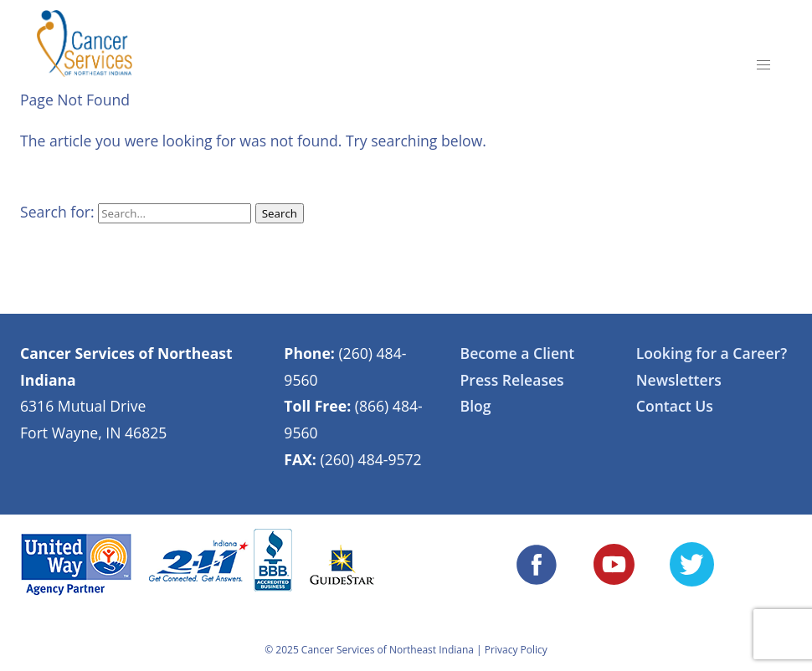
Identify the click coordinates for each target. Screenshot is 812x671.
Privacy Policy (516, 650)
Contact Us (675, 406)
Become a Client (518, 353)
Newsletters (679, 380)
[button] (763, 65)
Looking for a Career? (712, 353)
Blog (476, 406)
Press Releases (512, 380)
